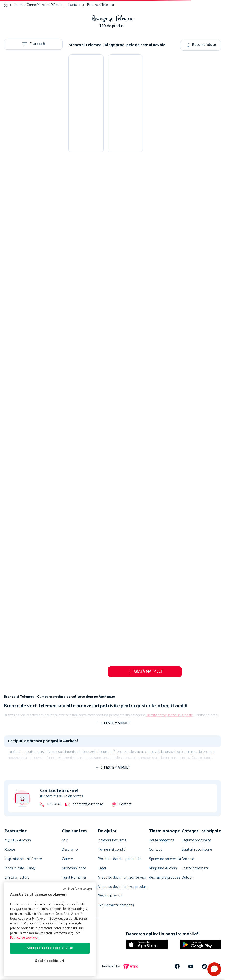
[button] (214, 969)
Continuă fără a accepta (77, 889)
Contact (125, 804)
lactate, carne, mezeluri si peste (169, 715)
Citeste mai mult (115, 723)
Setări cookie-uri (50, 961)
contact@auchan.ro (88, 804)
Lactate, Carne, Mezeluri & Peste (38, 5)
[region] (50, 929)
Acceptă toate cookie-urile (50, 948)
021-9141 (54, 804)
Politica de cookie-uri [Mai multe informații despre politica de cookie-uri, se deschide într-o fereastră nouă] (25, 938)
